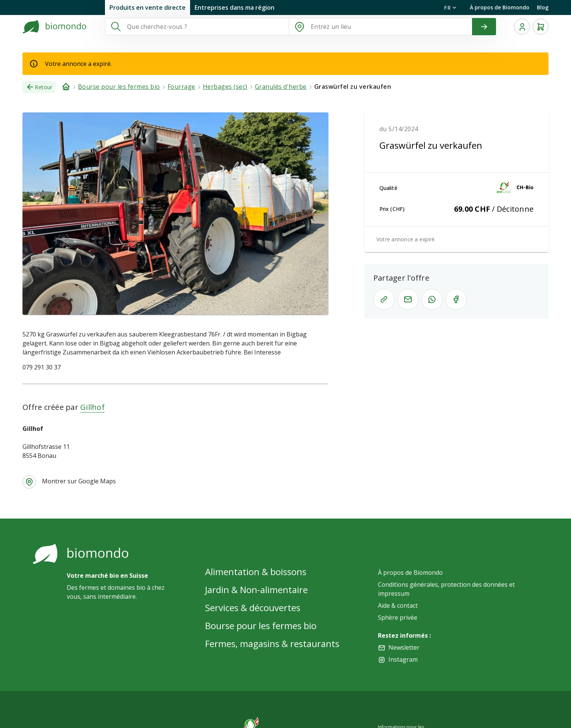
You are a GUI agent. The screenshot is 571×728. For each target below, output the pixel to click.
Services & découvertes (253, 608)
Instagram (403, 659)
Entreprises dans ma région (235, 7)
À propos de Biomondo (500, 7)
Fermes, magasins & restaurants (272, 644)
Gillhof (92, 407)
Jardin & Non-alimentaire (256, 590)
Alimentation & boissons (256, 572)
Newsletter (404, 647)
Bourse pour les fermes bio (261, 626)
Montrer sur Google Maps (79, 481)
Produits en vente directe (148, 7)
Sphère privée (398, 617)
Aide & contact (398, 605)
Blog (543, 7)
